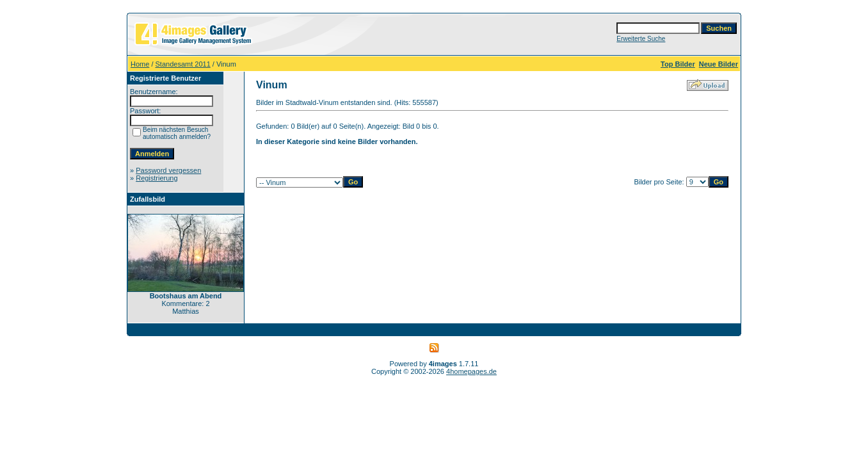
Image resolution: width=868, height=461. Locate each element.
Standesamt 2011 (183, 64)
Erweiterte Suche (641, 39)
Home (140, 64)
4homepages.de (471, 371)
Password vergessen (168, 170)
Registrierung (157, 178)
